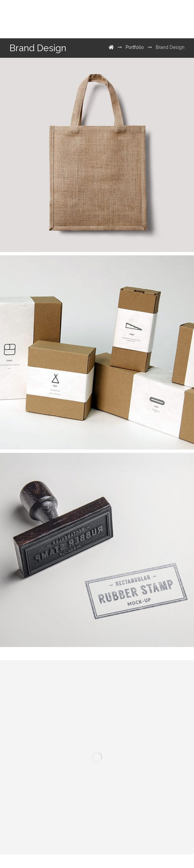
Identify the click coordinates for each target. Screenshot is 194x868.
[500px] (157, 19)
